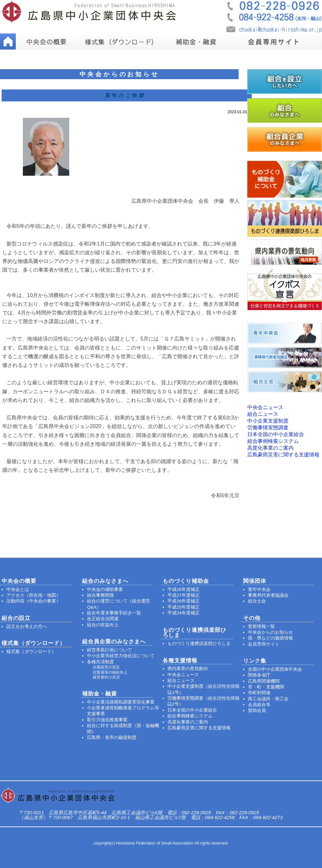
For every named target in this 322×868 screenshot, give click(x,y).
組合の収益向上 (103, 625)
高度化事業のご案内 (270, 448)
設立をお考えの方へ (27, 626)
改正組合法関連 (103, 619)
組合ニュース (263, 414)
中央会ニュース (265, 407)
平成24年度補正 (183, 613)
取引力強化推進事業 (107, 720)
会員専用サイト (264, 644)
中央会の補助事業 (105, 589)
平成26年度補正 (183, 601)
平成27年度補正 (183, 595)
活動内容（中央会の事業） (33, 601)
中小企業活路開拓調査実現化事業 (121, 702)
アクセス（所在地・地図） (33, 595)
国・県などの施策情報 (270, 638)
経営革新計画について (109, 650)
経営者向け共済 (106, 677)
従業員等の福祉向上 (110, 672)
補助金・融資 (99, 694)
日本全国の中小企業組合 (276, 434)
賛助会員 (257, 710)
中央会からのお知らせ (270, 632)
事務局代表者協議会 (268, 595)
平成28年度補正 (183, 589)
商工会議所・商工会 (268, 699)
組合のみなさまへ (105, 581)
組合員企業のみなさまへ (114, 642)
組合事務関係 (100, 595)
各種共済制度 (100, 662)
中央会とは (18, 589)
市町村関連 (259, 693)
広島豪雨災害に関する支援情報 (283, 455)
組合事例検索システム (273, 441)
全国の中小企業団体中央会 (275, 669)
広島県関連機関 (264, 681)
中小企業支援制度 (268, 421)
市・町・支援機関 (266, 687)
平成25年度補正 (183, 607)
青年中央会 (259, 589)
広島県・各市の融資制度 (112, 737)
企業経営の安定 (106, 667)
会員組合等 (259, 705)
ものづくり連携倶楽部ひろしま (199, 644)
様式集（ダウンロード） (31, 652)
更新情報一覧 (261, 626)
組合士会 (257, 601)
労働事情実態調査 (268, 428)
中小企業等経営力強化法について (121, 656)
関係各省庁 (259, 675)
